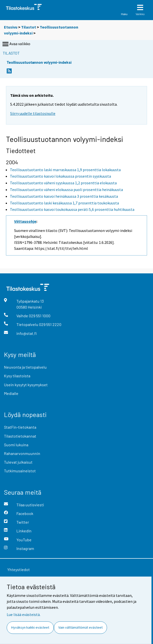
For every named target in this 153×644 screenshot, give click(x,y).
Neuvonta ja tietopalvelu (25, 367)
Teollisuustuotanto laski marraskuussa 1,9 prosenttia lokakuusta (65, 170)
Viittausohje (25, 221)
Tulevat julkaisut (18, 462)
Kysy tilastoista (17, 376)
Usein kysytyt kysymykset (26, 385)
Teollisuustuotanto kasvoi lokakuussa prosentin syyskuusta (60, 176)
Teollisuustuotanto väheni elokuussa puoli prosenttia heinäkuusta (66, 190)
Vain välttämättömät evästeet (80, 627)
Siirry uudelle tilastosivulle (33, 113)
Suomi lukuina (16, 445)
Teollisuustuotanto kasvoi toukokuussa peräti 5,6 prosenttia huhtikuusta (72, 209)
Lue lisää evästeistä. (24, 614)
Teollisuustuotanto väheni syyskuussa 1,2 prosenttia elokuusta (63, 183)
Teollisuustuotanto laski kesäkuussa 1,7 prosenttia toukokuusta (64, 203)
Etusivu (11, 27)
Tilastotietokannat (20, 436)
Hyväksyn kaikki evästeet (30, 627)
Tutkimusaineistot (20, 471)
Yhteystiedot (19, 569)
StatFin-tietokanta (20, 427)
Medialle (11, 393)
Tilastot (29, 27)
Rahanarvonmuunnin (22, 453)
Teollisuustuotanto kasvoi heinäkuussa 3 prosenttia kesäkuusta (64, 196)
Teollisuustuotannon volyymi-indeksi (39, 62)
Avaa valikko (16, 44)
